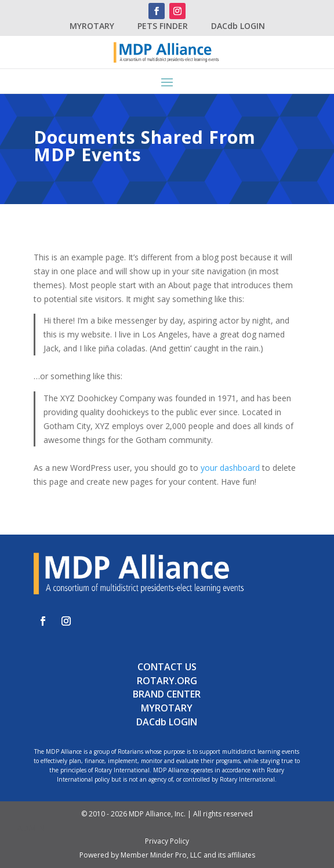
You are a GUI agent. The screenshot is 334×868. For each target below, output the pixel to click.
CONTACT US (167, 667)
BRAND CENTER (167, 694)
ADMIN (31, 828)
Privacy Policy (167, 841)
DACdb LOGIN (238, 26)
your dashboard (230, 468)
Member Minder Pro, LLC (161, 855)
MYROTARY (92, 26)
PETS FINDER (163, 26)
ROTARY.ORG (167, 681)
